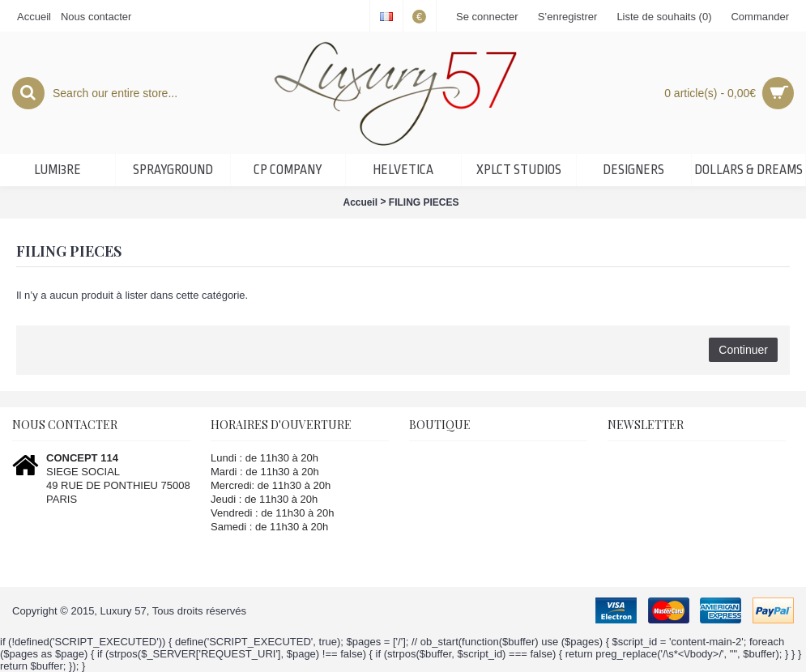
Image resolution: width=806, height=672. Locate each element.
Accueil (360, 202)
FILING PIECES (424, 202)
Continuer (743, 350)
